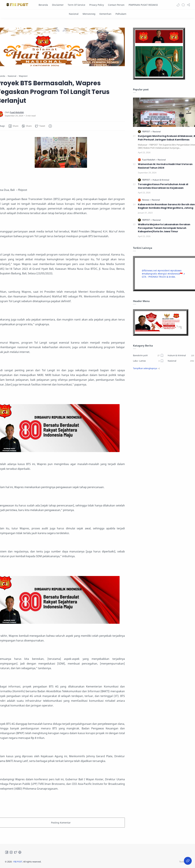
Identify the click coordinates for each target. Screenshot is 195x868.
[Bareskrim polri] (148, 355)
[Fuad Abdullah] (17, 112)
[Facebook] (7, 852)
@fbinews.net (149, 270)
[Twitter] (16, 852)
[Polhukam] (121, 14)
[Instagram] (11, 852)
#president (164, 270)
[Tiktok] (20, 852)
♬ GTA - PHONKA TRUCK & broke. (163, 275)
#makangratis (149, 274)
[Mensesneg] (89, 14)
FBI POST (18, 862)
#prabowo (176, 270)
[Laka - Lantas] (148, 361)
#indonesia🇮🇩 (175, 274)
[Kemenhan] (105, 14)
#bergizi (162, 274)
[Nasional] (74, 14)
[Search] (183, 5)
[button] (178, 5)
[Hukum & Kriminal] (161, 180)
